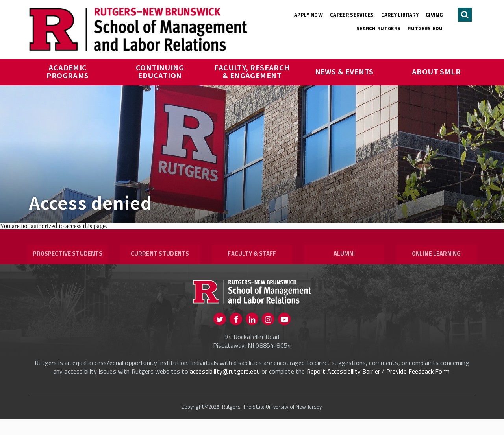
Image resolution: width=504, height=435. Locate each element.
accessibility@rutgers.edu (225, 387)
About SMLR (436, 71)
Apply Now (309, 15)
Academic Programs (68, 71)
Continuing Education (161, 71)
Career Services (352, 15)
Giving (434, 15)
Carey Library (400, 15)
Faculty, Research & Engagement (253, 71)
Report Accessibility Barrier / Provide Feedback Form (378, 387)
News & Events (344, 71)
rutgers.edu (425, 28)
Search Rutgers (379, 28)
